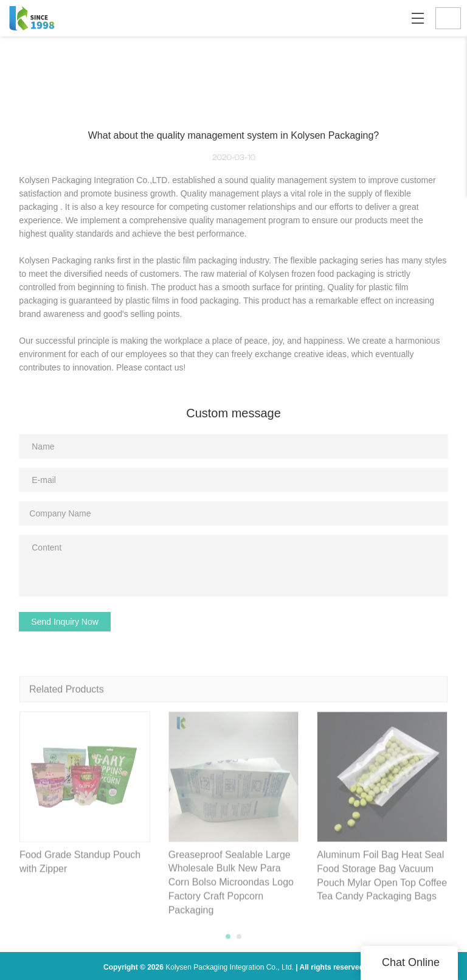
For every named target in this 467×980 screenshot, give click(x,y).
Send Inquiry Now (65, 622)
